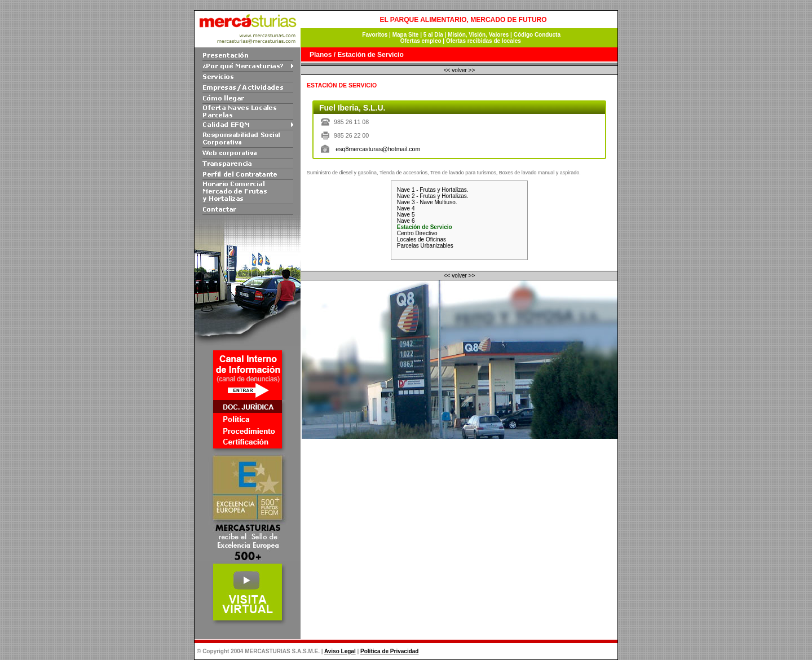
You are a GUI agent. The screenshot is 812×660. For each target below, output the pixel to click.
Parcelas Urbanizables (425, 246)
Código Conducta (537, 35)
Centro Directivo (417, 233)
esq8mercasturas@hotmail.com (378, 149)
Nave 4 (406, 208)
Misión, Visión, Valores (478, 35)
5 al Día (434, 35)
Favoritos (374, 35)
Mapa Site (406, 35)
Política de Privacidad (389, 651)
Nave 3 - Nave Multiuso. (427, 202)
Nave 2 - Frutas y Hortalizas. (433, 196)
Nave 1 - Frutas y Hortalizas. (433, 190)
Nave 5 (406, 215)
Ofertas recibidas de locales (484, 41)
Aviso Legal (340, 651)
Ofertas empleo (421, 41)
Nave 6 (406, 221)
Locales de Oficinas (422, 239)
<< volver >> (460, 70)
